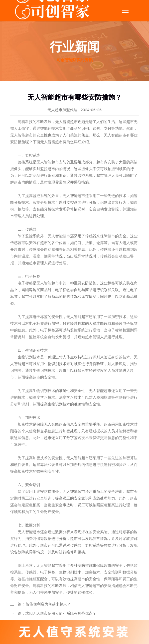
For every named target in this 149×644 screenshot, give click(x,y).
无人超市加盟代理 (62, 110)
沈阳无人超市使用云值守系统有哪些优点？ (61, 613)
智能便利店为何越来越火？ (48, 604)
